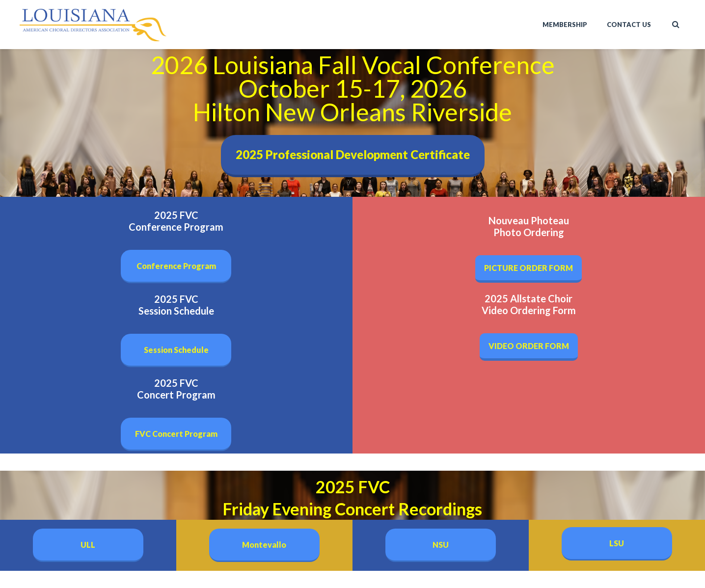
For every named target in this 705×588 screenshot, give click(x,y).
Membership (565, 25)
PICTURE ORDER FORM (529, 268)
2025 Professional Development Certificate (353, 154)
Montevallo (264, 545)
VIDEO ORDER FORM (529, 346)
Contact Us (629, 25)
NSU (441, 545)
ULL (88, 545)
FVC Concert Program (176, 434)
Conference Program (176, 266)
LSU (617, 543)
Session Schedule (176, 350)
